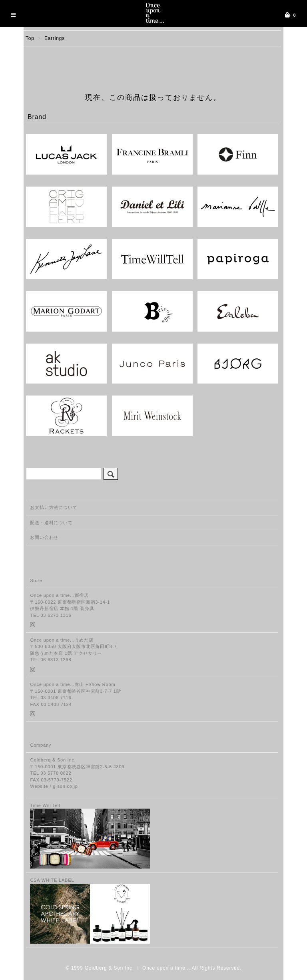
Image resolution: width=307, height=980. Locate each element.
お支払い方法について (54, 507)
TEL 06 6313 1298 (51, 660)
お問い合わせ (44, 537)
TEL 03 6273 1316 (51, 615)
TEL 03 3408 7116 (51, 698)
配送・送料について (51, 523)
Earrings (55, 38)
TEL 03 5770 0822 (51, 773)
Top (30, 38)
